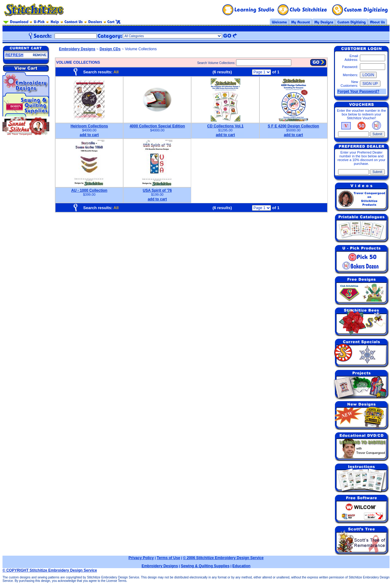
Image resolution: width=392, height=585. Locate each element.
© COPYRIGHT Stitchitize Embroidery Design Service (50, 570)
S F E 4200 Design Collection (293, 126)
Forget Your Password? (358, 91)
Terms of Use (168, 558)
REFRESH (15, 55)
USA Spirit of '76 (157, 190)
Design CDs (110, 49)
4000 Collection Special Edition (157, 126)
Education (241, 566)
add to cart (89, 135)
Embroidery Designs (77, 49)
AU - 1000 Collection (89, 190)
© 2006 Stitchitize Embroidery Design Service (223, 558)
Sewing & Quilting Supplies (205, 566)
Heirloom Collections (89, 126)
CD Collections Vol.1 (225, 126)
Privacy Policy (141, 558)
